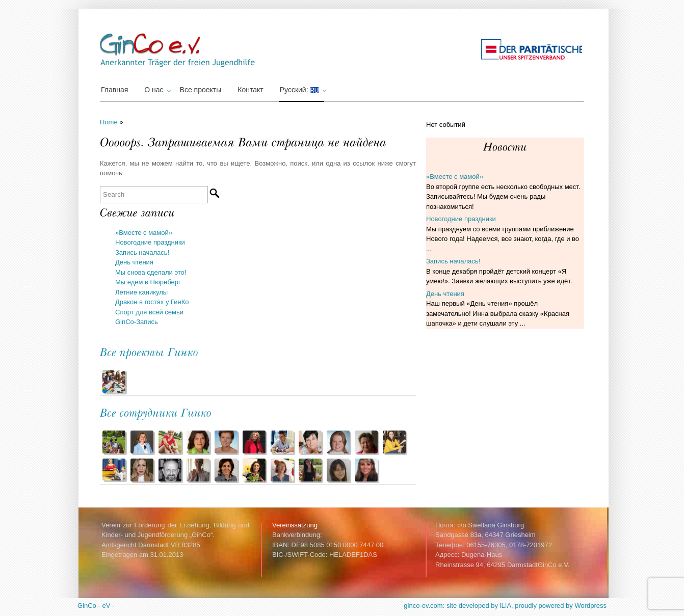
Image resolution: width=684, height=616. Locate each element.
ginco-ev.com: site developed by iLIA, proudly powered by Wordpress (505, 606)
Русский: (302, 90)
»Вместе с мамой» (144, 233)
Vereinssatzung (295, 525)
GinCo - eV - (96, 606)
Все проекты (201, 90)
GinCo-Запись (137, 322)
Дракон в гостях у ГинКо (152, 302)
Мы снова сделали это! (151, 272)
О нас (156, 90)
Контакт (250, 90)
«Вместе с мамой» (455, 177)
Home (109, 122)
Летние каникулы (141, 292)
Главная (114, 90)
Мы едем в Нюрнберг (148, 282)
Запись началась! (142, 252)
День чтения (134, 262)
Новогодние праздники (150, 242)
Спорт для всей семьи (149, 312)
